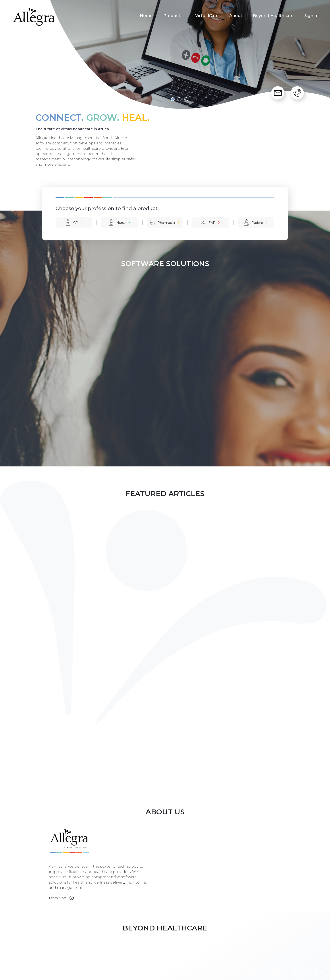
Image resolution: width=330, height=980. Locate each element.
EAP (212, 223)
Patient (257, 223)
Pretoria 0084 (260, 956)
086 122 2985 (259, 938)
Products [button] (173, 16)
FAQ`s (200, 947)
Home (146, 16)
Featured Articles (208, 942)
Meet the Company (156, 942)
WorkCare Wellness (101, 947)
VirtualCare (207, 16)
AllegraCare (95, 942)
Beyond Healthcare (273, 16)
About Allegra (151, 938)
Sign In (312, 16)
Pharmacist (166, 223)
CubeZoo (181, 975)
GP (76, 223)
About (236, 16)
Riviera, (254, 952)
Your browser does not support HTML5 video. (204, 647)
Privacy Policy (197, 975)
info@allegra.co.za (263, 942)
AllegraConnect (98, 952)
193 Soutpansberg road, (267, 947)
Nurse (121, 223)
